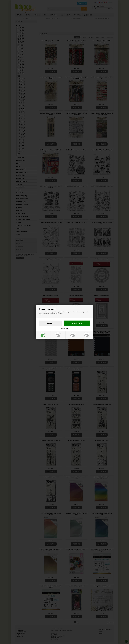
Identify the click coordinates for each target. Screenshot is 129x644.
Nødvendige (43, 335)
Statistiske (87, 335)
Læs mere (41, 315)
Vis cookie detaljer (64, 329)
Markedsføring (58, 335)
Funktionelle (73, 335)
